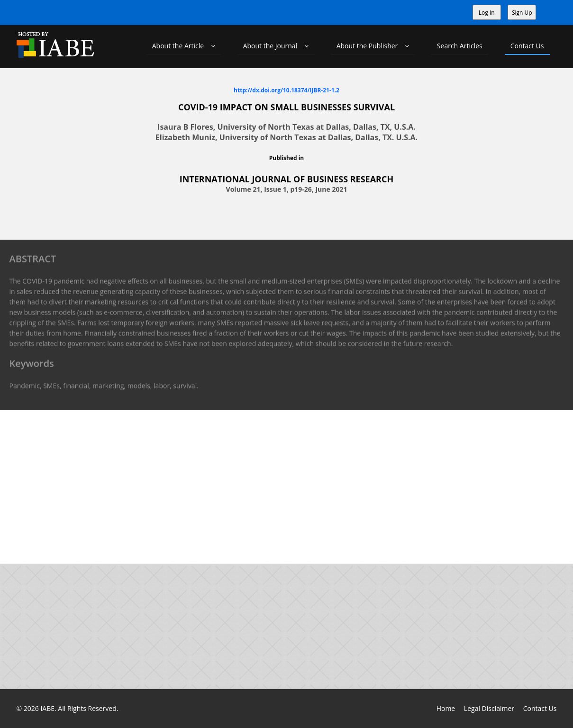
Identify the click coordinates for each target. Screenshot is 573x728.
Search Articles (460, 46)
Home (446, 708)
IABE (47, 708)
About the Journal (276, 46)
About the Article (184, 46)
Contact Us (527, 46)
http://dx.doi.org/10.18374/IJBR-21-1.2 (286, 90)
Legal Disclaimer (489, 708)
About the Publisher (373, 46)
